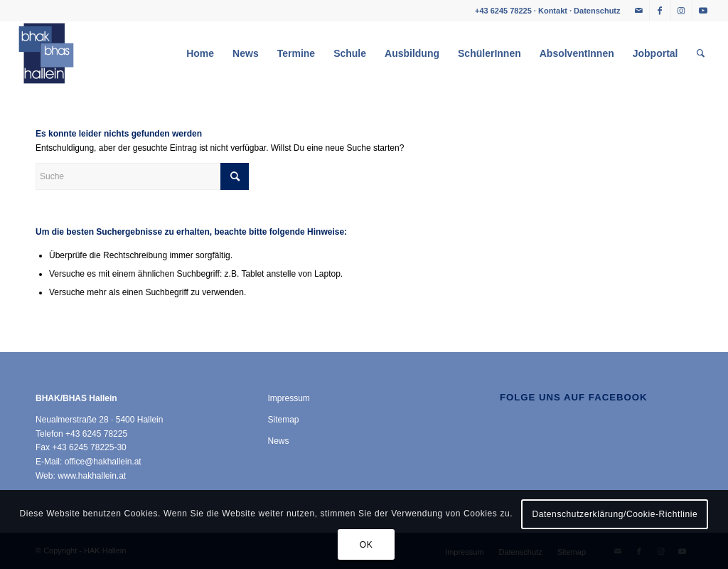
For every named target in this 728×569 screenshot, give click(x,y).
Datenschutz (597, 11)
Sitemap (283, 420)
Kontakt (553, 11)
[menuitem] (200, 53)
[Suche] (701, 53)
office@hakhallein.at (103, 462)
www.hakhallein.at (92, 476)
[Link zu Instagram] (681, 11)
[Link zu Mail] (639, 11)
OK (366, 545)
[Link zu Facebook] (660, 11)
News (278, 441)
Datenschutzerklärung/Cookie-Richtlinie (615, 514)
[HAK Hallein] (46, 53)
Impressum (288, 398)
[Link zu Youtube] (703, 11)
